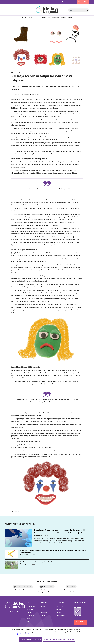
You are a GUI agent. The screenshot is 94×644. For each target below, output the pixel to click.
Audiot (28, 618)
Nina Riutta (26, 94)
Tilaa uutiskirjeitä (61, 615)
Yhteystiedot (60, 606)
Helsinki (43, 606)
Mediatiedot (60, 609)
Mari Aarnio (35, 94)
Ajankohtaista (31, 606)
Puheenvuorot (31, 612)
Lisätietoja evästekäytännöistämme (23, 634)
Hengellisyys (30, 615)
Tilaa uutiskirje (71, 2)
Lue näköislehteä (36, 2)
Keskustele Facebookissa (24, 587)
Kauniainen (44, 612)
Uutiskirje (72, 587)
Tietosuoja (59, 612)
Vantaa (43, 615)
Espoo (43, 609)
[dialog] (47, 636)
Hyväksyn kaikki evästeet (31, 639)
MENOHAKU (84, 2)
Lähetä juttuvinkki (59, 2)
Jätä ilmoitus (47, 2)
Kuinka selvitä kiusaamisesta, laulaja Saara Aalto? (36, 562)
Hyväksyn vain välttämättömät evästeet (59, 639)
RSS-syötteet (30, 624)
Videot (28, 621)
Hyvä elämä (30, 609)
